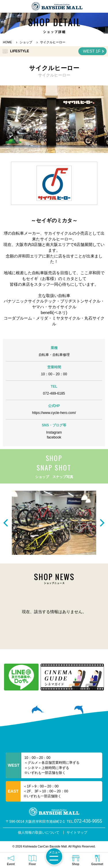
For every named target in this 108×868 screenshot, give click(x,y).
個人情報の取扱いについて (39, 832)
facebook (54, 437)
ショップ (26, 42)
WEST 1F (93, 51)
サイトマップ (77, 832)
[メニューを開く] (54, 856)
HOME (7, 42)
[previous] (6, 523)
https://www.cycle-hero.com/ (54, 413)
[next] (102, 523)
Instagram (54, 432)
